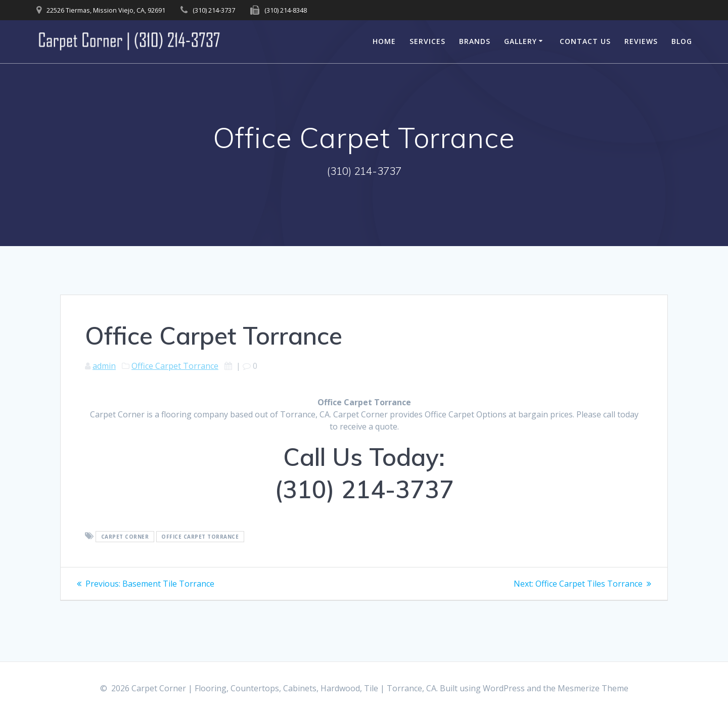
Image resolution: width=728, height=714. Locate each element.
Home (384, 41)
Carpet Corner (125, 537)
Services (427, 41)
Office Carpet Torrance (175, 366)
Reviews (641, 41)
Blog (682, 41)
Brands (475, 41)
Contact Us (585, 41)
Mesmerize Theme (593, 688)
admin (104, 366)
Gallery (520, 41)
